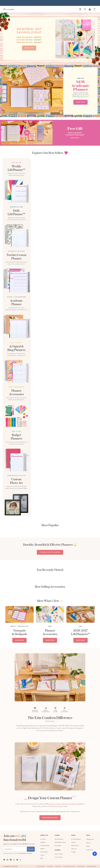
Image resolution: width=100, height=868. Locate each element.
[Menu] (95, 9)
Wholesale (43, 842)
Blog (42, 858)
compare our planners (50, 552)
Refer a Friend (75, 846)
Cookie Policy (57, 866)
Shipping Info (90, 839)
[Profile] (80, 9)
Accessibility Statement (92, 866)
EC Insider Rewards (77, 839)
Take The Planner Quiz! (61, 842)
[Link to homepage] (9, 9)
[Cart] (90, 9)
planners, (52, 804)
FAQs (89, 846)
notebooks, (64, 804)
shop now (29, 48)
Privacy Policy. (29, 853)
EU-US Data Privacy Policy (68, 866)
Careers (42, 855)
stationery (74, 804)
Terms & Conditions (22, 853)
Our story (43, 839)
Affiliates (43, 849)
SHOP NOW (19, 640)
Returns (89, 842)
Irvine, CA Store (59, 857)
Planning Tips (58, 846)
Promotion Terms (81, 866)
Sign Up (31, 849)
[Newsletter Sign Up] (15, 849)
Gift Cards (74, 849)
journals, (58, 804)
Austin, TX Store (59, 854)
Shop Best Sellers (50, 818)
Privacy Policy (48, 866)
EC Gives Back (44, 852)
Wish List (74, 842)
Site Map (74, 852)
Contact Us (90, 849)
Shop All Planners (59, 839)
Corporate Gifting (45, 846)
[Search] (85, 9)
